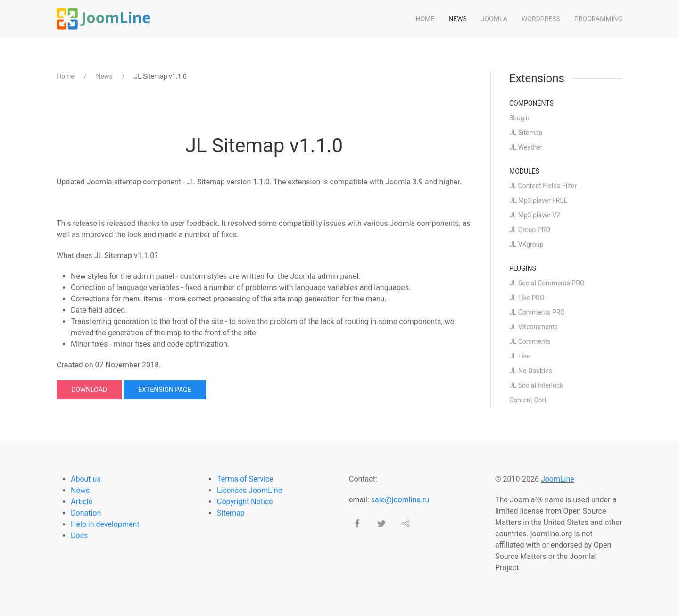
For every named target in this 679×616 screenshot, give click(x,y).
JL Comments (530, 341)
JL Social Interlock (536, 385)
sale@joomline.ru (400, 500)
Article (82, 502)
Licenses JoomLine (249, 490)
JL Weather (526, 147)
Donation (86, 513)
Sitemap (231, 513)
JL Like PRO (527, 298)
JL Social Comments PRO (547, 283)
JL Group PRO (530, 230)
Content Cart (528, 400)
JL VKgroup (526, 244)
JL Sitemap (526, 133)
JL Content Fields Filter (543, 186)
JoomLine (558, 479)
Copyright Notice (245, 502)
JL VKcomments (534, 327)
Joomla (494, 19)
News (458, 19)
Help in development (105, 524)
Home (425, 19)
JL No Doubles (531, 371)
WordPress (541, 19)
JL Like (520, 356)
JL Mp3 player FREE (538, 200)
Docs (79, 536)
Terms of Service (245, 479)
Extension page (165, 390)
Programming (598, 19)
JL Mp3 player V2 (535, 215)
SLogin (519, 118)
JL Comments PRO (537, 312)
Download (89, 390)
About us (86, 479)
